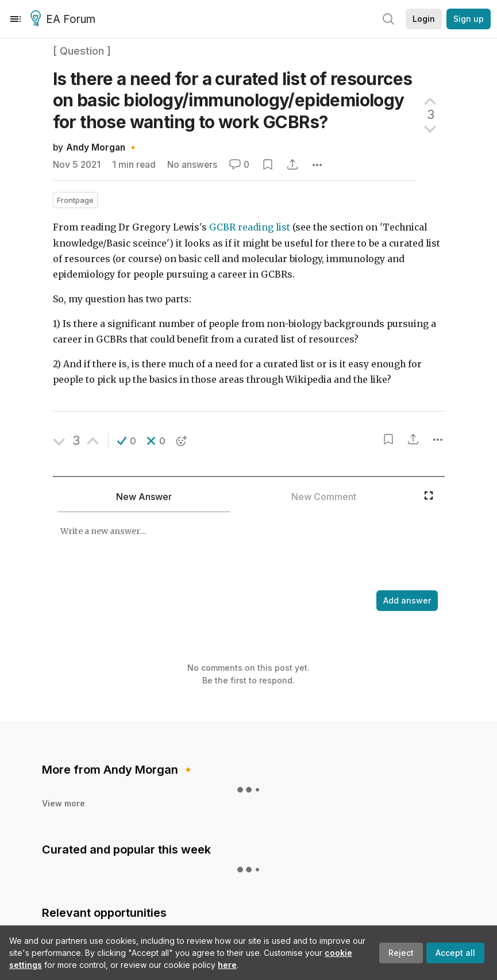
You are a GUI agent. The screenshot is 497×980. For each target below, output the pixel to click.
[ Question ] (82, 51)
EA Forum (65, 20)
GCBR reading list (250, 227)
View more (63, 752)
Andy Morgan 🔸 (102, 147)
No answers (192, 165)
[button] (127, 441)
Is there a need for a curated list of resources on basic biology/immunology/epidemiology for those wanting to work (233, 100)
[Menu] (16, 19)
